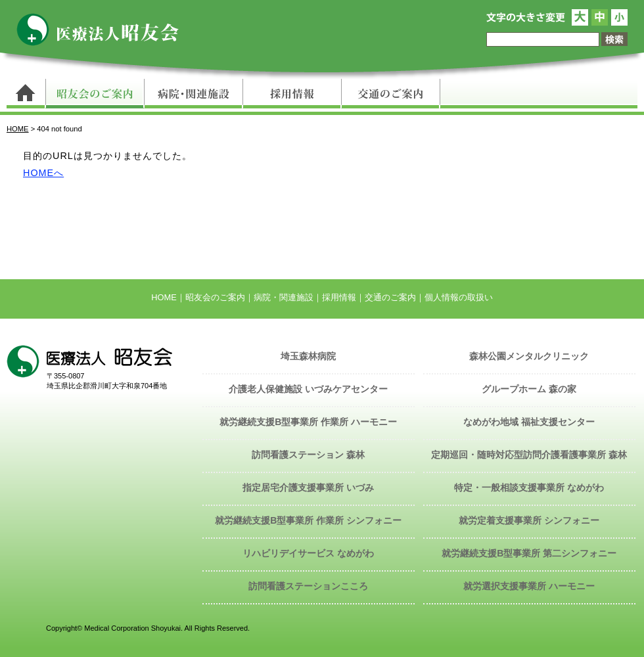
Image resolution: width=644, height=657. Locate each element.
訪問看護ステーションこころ (308, 586)
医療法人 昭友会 (104, 30)
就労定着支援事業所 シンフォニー (529, 520)
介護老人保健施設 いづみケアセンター (308, 389)
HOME (18, 129)
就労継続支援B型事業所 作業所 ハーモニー (308, 422)
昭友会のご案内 (95, 94)
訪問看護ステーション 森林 (308, 455)
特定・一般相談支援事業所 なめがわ (529, 487)
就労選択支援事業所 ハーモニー (529, 586)
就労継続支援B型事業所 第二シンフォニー (529, 553)
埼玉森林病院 (308, 356)
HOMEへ (43, 173)
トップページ (26, 94)
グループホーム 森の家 (529, 389)
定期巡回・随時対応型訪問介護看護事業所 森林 (529, 455)
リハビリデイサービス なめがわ (308, 553)
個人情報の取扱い (459, 297)
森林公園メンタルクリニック (529, 356)
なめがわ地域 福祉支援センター (529, 422)
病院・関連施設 (193, 94)
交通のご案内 (391, 94)
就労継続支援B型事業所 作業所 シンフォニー (308, 520)
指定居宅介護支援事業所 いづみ (308, 487)
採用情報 (292, 94)
